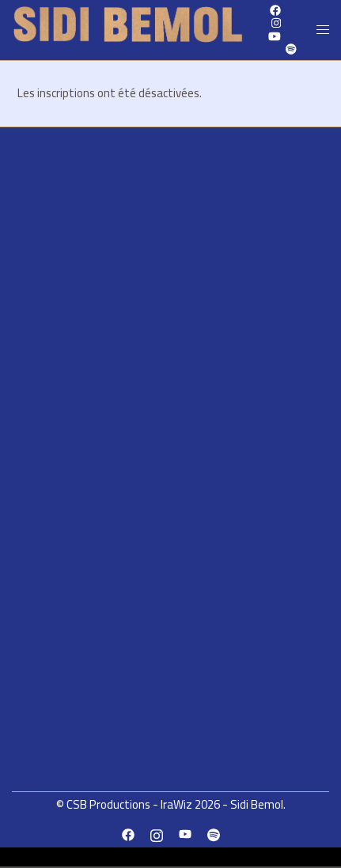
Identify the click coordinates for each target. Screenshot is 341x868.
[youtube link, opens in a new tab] (275, 36)
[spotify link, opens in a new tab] (290, 49)
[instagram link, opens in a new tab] (275, 23)
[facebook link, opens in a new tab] (128, 834)
